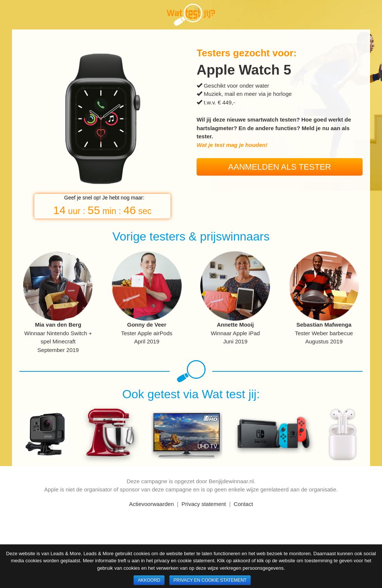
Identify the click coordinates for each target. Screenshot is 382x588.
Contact (243, 504)
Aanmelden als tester (280, 167)
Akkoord (149, 580)
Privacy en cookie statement (210, 580)
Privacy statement (204, 504)
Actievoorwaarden (151, 504)
